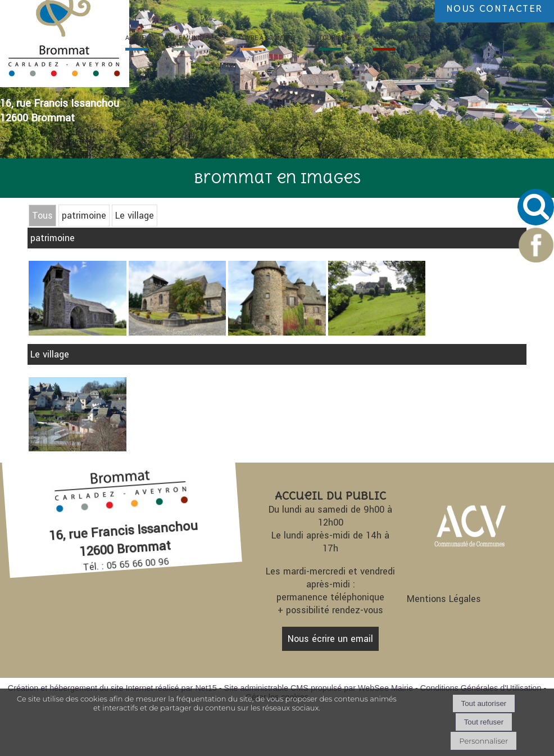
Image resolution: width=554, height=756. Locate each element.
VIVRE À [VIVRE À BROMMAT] (269, 38)
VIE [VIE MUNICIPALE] (196, 38)
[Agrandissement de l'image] (77, 448)
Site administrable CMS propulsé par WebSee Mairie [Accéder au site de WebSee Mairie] (319, 688)
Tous (42, 216)
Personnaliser (483, 741)
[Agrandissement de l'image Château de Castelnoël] (377, 332)
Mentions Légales (444, 599)
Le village (135, 216)
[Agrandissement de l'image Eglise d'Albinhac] (77, 332)
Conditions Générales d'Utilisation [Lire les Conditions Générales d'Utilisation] (481, 688)
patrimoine (84, 216)
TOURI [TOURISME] (335, 38)
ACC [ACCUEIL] (138, 38)
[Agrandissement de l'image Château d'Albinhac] (277, 332)
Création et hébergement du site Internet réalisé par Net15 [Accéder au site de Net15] (112, 688)
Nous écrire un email (330, 639)
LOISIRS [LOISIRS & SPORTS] (401, 38)
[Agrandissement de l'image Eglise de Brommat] (177, 332)
